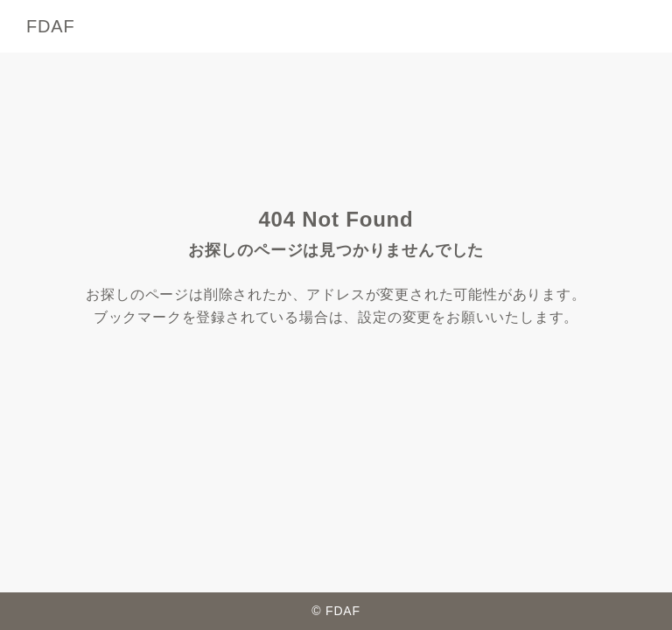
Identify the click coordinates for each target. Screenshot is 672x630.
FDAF (50, 26)
